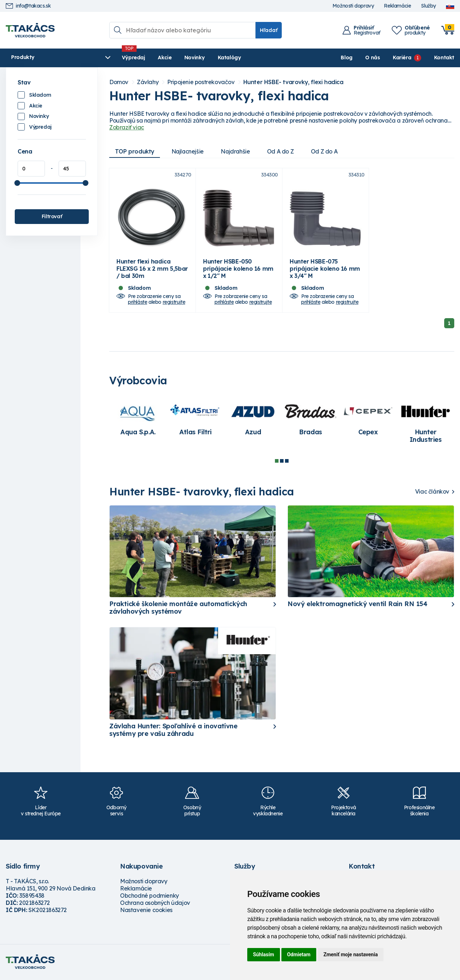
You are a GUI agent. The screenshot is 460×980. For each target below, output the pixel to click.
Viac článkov (432, 493)
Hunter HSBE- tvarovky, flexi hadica (293, 82)
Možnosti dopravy (353, 6)
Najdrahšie (237, 151)
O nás (372, 58)
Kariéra (402, 58)
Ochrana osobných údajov (155, 904)
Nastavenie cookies (146, 911)
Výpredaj (115, 58)
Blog (346, 58)
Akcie (146, 58)
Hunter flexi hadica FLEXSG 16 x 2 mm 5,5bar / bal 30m (152, 270)
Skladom (40, 95)
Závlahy (148, 82)
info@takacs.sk (28, 6)
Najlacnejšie (188, 151)
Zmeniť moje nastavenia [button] (351, 954)
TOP (135, 151)
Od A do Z (282, 151)
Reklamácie (397, 6)
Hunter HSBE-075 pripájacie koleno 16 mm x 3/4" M (325, 270)
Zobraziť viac (127, 127)
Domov (119, 82)
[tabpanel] (138, 420)
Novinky (176, 58)
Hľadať (269, 30)
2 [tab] (282, 462)
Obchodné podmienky (149, 897)
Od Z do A (327, 151)
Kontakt (444, 58)
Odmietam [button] (299, 954)
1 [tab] (277, 462)
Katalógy (211, 58)
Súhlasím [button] (264, 954)
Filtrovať (52, 216)
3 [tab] (287, 462)
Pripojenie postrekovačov (201, 82)
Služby (428, 6)
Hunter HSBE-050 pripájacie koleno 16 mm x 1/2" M (238, 270)
